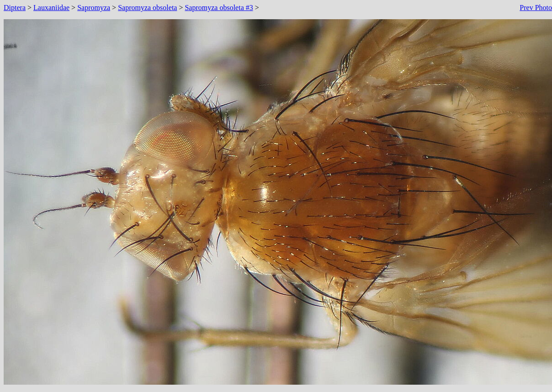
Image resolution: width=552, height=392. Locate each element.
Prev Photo (536, 8)
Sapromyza (94, 8)
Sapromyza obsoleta (147, 8)
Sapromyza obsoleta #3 (219, 8)
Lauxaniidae (51, 8)
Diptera (15, 8)
